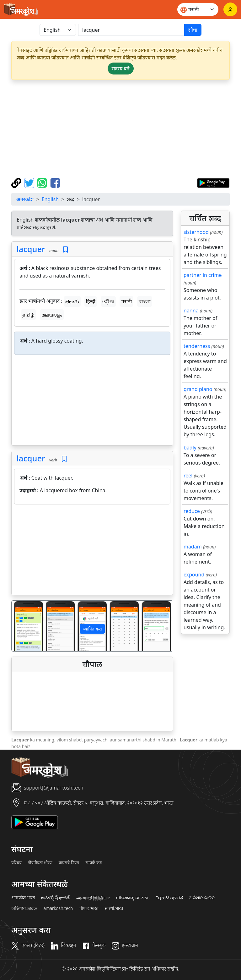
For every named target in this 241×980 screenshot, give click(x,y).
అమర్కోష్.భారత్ (55, 898)
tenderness (197, 346)
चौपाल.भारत (89, 908)
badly (190, 448)
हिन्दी (91, 301)
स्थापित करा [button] (92, 629)
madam (193, 547)
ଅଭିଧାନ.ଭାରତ (202, 898)
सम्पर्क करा (94, 863)
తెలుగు (72, 301)
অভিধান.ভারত (24, 908)
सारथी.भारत (114, 908)
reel (188, 476)
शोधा (193, 30)
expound (194, 575)
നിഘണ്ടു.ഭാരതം (133, 898)
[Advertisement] (120, 129)
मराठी (126, 301)
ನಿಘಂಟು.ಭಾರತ (169, 898)
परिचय (16, 863)
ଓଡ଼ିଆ (108, 301)
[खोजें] (131, 30)
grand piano (198, 389)
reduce (192, 511)
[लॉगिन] (230, 9)
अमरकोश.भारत (23, 898)
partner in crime (203, 275)
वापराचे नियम (69, 863)
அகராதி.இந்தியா (93, 898)
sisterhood (196, 232)
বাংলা (145, 301)
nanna (191, 311)
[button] (24, 626)
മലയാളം (52, 315)
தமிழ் (28, 315)
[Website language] (198, 9)
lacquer (31, 249)
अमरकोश (25, 199)
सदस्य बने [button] (121, 69)
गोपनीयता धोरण (40, 863)
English (50, 199)
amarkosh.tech (58, 908)
